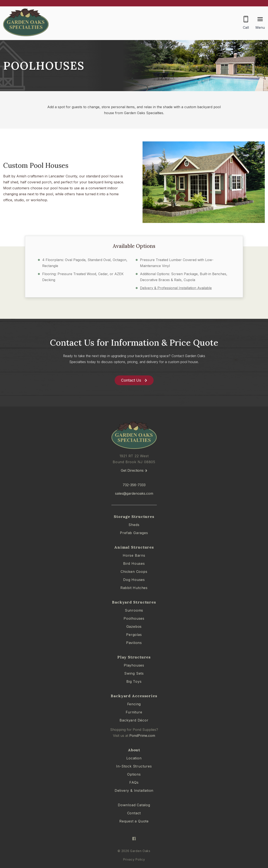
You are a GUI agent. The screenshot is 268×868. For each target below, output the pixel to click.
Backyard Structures (134, 602)
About (134, 750)
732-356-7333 (134, 485)
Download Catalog (134, 805)
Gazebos (134, 627)
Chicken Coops (134, 572)
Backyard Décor (134, 720)
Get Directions (132, 470)
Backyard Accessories (134, 696)
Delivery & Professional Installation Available (176, 288)
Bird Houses (134, 563)
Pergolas (134, 635)
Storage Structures (134, 517)
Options (134, 774)
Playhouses (134, 665)
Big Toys (134, 681)
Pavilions (134, 643)
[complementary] (237, 845)
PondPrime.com (142, 736)
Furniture (134, 712)
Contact (134, 813)
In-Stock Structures (134, 766)
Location (134, 758)
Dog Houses (134, 580)
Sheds (134, 525)
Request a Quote (134, 821)
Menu (260, 27)
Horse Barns (134, 555)
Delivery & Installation (134, 790)
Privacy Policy (134, 859)
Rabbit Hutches (134, 588)
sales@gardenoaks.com (134, 493)
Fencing (134, 704)
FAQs (134, 782)
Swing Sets (134, 673)
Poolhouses (134, 618)
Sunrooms (134, 610)
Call (246, 27)
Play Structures (134, 657)
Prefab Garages (134, 533)
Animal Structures (134, 547)
